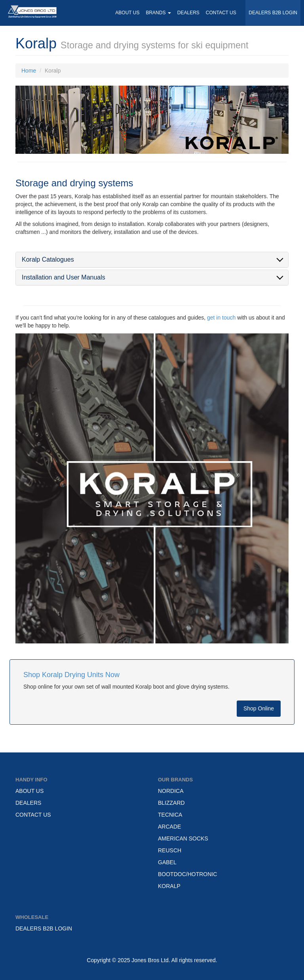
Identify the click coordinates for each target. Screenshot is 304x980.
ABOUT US (127, 13)
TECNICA (170, 815)
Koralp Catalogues (48, 259)
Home (29, 71)
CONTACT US (221, 13)
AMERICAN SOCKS (183, 838)
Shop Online (259, 708)
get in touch (221, 318)
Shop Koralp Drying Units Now (71, 675)
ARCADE (169, 827)
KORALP (169, 886)
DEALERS (188, 13)
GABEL (167, 862)
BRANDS (158, 13)
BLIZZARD (171, 803)
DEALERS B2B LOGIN (273, 13)
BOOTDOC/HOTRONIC (187, 874)
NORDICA (171, 791)
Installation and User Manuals (64, 277)
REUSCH (170, 850)
